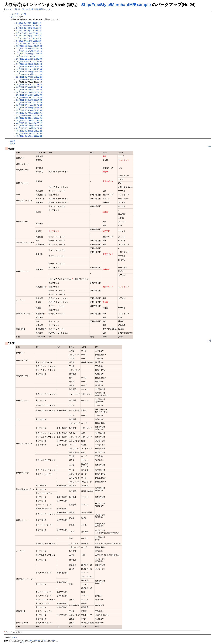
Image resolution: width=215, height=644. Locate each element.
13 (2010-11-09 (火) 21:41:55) (29, 54)
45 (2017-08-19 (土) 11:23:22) (29, 136)
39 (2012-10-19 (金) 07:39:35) (29, 121)
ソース (14, 17)
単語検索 (30, 9)
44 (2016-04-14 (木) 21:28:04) (29, 133)
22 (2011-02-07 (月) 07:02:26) (29, 77)
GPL (54, 640)
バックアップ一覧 (19, 14)
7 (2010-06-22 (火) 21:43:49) (29, 38)
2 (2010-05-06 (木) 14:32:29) (29, 25)
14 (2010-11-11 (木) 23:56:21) (29, 56)
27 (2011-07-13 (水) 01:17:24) (29, 90)
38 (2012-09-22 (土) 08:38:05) (29, 118)
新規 (17, 9)
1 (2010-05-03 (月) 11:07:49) (29, 23)
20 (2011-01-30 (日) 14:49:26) (29, 72)
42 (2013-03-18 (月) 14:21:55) (29, 128)
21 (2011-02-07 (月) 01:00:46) (29, 74)
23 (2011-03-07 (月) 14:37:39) (29, 79)
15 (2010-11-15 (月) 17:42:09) (29, 59)
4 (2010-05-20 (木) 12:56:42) (29, 31)
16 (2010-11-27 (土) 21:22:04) (29, 62)
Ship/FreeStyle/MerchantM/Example (116, 5)
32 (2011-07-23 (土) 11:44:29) (29, 103)
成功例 (13, 141)
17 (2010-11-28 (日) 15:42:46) (29, 64)
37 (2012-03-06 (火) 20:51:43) (29, 115)
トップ (8, 9)
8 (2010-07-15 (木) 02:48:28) (29, 41)
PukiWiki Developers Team (37, 640)
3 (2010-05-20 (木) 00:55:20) (29, 28)
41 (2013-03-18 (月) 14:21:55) (29, 126)
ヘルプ (47, 9)
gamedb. (14, 637)
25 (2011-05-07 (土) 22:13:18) (29, 85)
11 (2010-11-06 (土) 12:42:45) (29, 49)
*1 (72, 279)
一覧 (22, 9)
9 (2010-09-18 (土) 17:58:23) (29, 43)
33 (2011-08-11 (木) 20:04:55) (29, 105)
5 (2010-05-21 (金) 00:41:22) (29, 33)
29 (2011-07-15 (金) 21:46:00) (29, 95)
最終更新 (39, 9)
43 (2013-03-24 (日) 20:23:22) (29, 131)
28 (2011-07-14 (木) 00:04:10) (29, 92)
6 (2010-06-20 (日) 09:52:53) (29, 36)
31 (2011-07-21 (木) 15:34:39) (29, 100)
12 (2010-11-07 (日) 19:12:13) (29, 51)
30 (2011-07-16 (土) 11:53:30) (29, 97)
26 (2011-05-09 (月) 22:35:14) (29, 87)
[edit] (209, 146)
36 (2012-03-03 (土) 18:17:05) (29, 113)
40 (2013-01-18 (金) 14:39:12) (29, 123)
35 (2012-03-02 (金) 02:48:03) (29, 110)
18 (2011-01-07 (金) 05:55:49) (29, 67)
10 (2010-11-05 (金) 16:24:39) (29, 46)
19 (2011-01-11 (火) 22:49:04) (29, 69)
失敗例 (13, 143)
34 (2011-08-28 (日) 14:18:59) (29, 108)
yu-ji (23, 642)
